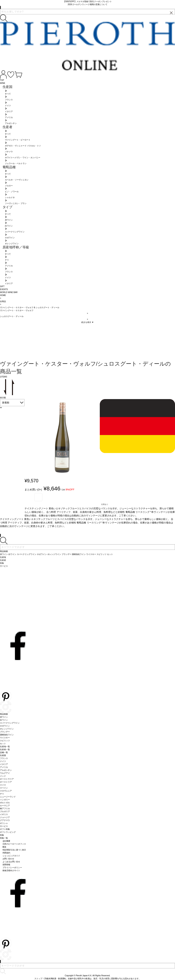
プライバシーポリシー (12, 868)
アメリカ (4, 767)
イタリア (4, 764)
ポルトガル (5, 803)
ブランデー (5, 732)
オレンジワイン (7, 729)
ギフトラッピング (8, 832)
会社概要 (6, 841)
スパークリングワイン (10, 723)
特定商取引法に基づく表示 (14, 850)
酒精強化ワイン (7, 735)
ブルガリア (5, 811)
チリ (2, 794)
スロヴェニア (6, 791)
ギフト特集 (5, 829)
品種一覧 (4, 752)
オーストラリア (7, 779)
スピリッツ (5, 741)
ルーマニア (5, 806)
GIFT (2, 286)
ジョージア (5, 817)
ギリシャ (4, 823)
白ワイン (4, 720)
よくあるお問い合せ (11, 862)
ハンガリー (5, 800)
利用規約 (6, 853)
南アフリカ (5, 808)
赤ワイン (4, 717)
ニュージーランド (8, 797)
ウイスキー (5, 738)
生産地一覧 (5, 747)
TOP (2, 80)
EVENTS (4, 289)
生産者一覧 (5, 749)
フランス (4, 758)
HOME (3, 295)
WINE (3, 83)
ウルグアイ (5, 773)
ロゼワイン (5, 726)
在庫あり (105, 504)
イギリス (4, 814)
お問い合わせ (8, 859)
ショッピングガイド (11, 856)
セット (3, 744)
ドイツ (3, 761)
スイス (3, 785)
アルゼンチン (6, 770)
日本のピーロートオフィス (14, 844)
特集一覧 (4, 838)
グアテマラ (5, 820)
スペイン (4, 788)
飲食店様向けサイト (11, 870)
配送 (5, 847)
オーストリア (6, 782)
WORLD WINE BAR (9, 292)
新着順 (6, 403)
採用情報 (6, 865)
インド (3, 776)
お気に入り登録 (38, 497)
